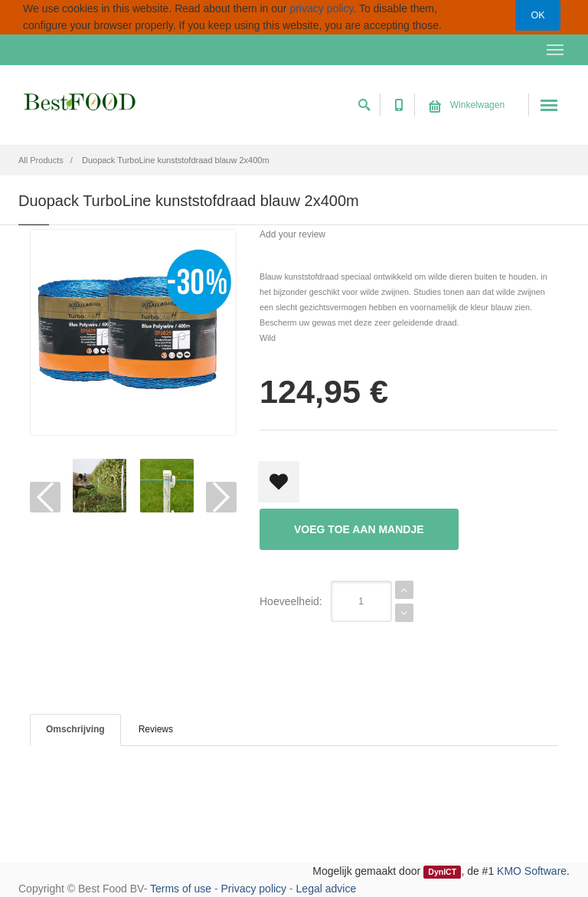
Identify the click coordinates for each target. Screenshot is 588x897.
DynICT (442, 872)
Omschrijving (75, 729)
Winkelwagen (467, 105)
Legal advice (327, 889)
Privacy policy (254, 889)
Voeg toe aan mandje (359, 529)
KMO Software (532, 871)
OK (537, 15)
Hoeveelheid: (291, 601)
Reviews (156, 729)
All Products (41, 160)
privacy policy (321, 8)
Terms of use (181, 889)
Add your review (292, 234)
